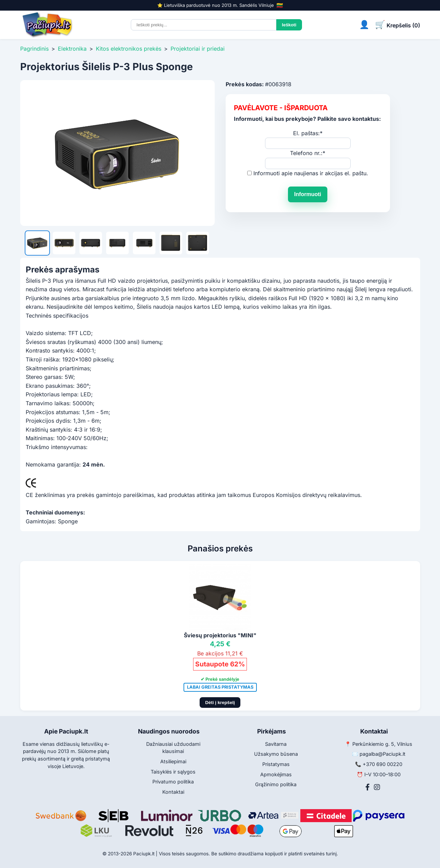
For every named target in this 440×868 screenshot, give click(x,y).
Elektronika (72, 49)
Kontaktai (173, 792)
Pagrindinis (34, 49)
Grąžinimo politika (276, 784)
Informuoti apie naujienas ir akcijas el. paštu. (311, 173)
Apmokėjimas (276, 774)
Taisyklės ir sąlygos (173, 772)
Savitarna (276, 744)
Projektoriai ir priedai (198, 49)
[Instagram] (377, 787)
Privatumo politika (173, 782)
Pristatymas (276, 764)
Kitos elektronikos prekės (129, 49)
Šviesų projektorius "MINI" (220, 635)
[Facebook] (368, 787)
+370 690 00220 (382, 764)
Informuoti (308, 194)
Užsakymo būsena (276, 754)
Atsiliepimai (173, 761)
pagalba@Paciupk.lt (382, 754)
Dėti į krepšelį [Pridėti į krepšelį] (220, 703)
